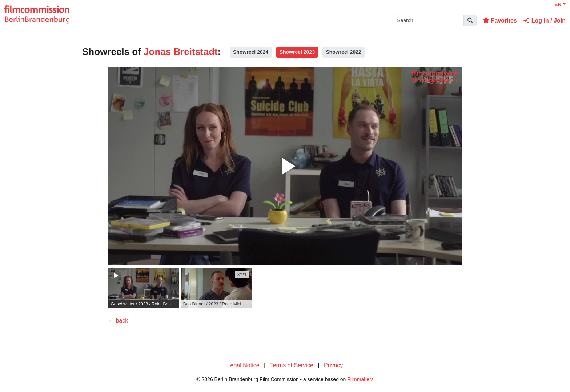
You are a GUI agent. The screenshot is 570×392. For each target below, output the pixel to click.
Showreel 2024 (251, 52)
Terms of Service (292, 365)
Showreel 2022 (343, 52)
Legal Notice (243, 365)
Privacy (333, 365)
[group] (144, 288)
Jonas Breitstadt (181, 52)
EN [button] (558, 4)
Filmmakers (360, 379)
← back (118, 321)
